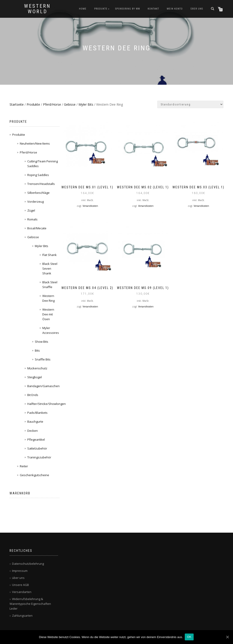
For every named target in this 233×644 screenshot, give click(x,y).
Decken (33, 431)
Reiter (24, 466)
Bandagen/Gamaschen (43, 386)
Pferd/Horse (52, 104)
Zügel (31, 210)
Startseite (17, 104)
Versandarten (22, 592)
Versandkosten (90, 205)
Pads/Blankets (37, 413)
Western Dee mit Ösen (48, 314)
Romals (32, 219)
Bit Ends (33, 395)
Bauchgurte (35, 422)
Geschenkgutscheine (34, 475)
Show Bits (42, 342)
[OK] (227, 637)
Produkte (101, 9)
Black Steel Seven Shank (50, 268)
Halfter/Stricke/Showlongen (47, 404)
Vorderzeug (35, 202)
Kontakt (153, 9)
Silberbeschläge (38, 193)
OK (190, 637)
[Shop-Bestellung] (190, 104)
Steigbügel (35, 377)
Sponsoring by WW (128, 9)
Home (83, 9)
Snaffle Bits (43, 359)
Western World (37, 9)
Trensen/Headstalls (41, 184)
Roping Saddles (38, 175)
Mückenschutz (37, 368)
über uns (197, 9)
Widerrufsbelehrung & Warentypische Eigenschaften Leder (30, 604)
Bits (37, 350)
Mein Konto (175, 9)
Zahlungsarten (22, 616)
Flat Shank (49, 255)
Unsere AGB (20, 585)
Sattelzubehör (37, 448)
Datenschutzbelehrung (28, 564)
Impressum (20, 571)
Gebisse (70, 104)
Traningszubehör (39, 457)
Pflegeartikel (36, 440)
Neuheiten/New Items (35, 143)
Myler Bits (86, 104)
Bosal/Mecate (37, 228)
